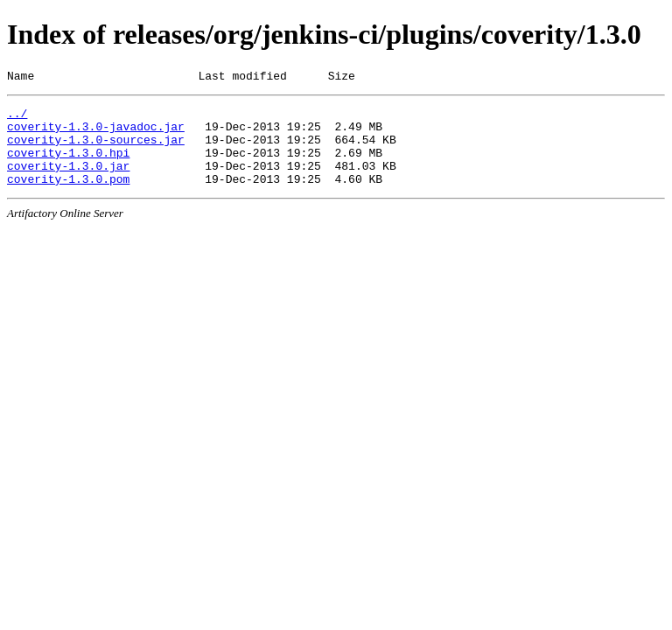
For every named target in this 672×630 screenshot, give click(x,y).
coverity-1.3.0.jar (68, 181)
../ (17, 118)
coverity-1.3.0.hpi (68, 165)
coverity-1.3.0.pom (68, 197)
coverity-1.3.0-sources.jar (96, 150)
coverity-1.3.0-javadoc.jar (96, 134)
